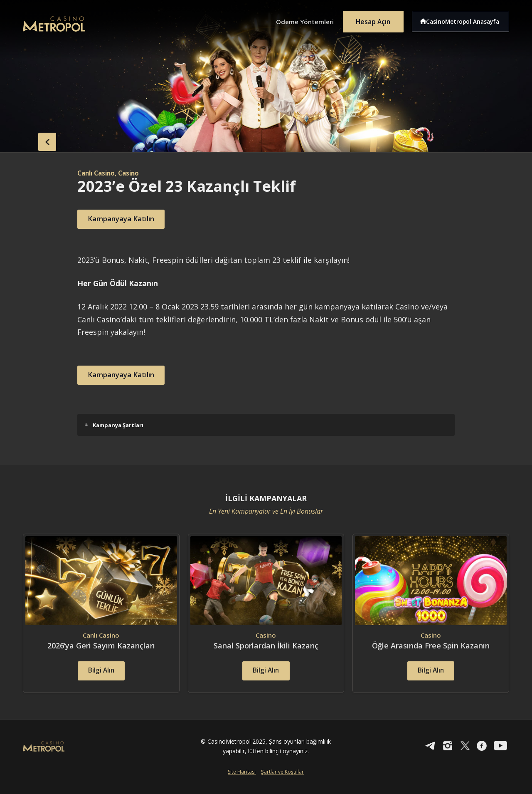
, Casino (132, 173)
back (39, 141)
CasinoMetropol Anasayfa (466, 20)
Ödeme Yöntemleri (299, 20)
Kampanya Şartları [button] (114, 425)
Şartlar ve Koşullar (282, 780)
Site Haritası (242, 780)
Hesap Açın (372, 20)
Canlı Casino (98, 173)
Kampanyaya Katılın (127, 219)
